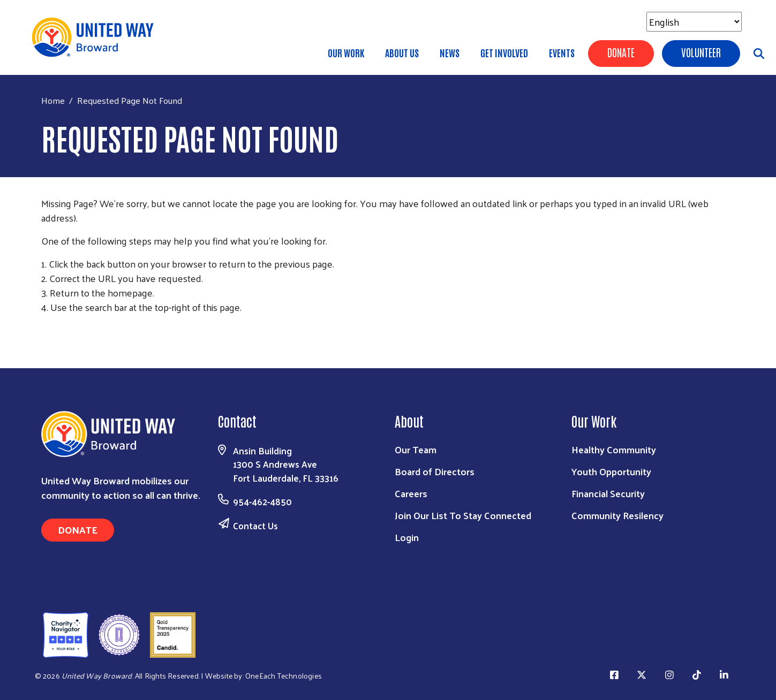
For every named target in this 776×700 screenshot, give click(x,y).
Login (407, 537)
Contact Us (255, 526)
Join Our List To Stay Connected (463, 515)
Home (53, 100)
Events (562, 52)
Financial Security (608, 493)
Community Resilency (617, 515)
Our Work (346, 52)
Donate (621, 52)
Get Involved (504, 52)
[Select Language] (694, 22)
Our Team (416, 449)
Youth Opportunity (611, 471)
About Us (402, 52)
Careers (411, 493)
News (450, 52)
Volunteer (701, 52)
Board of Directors (435, 471)
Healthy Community (614, 449)
